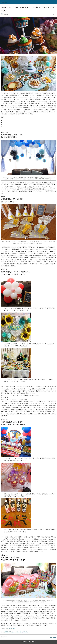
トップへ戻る (53, 638)
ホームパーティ (16, 632)
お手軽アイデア (7, 632)
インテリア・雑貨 (11, 629)
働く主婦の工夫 (24, 632)
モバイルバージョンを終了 (28, 642)
